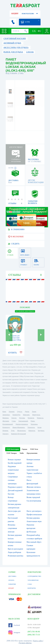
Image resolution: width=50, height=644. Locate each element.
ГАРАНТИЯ (12, 584)
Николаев (26, 415)
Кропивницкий (8, 424)
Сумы (14, 421)
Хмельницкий (23, 421)
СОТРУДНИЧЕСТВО (34, 576)
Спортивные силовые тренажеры (13, 480)
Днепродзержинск (22, 424)
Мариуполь (36, 415)
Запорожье (6, 415)
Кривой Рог (16, 415)
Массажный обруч (34, 542)
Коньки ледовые (14, 460)
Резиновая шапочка (16, 556)
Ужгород (5, 434)
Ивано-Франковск (19, 427)
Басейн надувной (15, 463)
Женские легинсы (34, 487)
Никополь (32, 431)
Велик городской (33, 497)
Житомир (6, 421)
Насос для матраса (34, 511)
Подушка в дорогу (15, 487)
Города (25, 449)
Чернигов (31, 418)
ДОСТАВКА (12, 576)
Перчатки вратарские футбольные (31, 528)
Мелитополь (21, 431)
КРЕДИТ (11, 588)
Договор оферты (25, 643)
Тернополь (31, 427)
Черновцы (34, 424)
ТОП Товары (12, 453)
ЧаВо (22, 453)
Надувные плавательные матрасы (13, 470)
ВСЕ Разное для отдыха (25, 311)
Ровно (33, 421)
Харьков (11, 412)
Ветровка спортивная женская (12, 528)
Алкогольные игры (34, 521)
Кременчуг (6, 427)
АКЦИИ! (15, 14)
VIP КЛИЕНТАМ (33, 580)
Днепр (27, 412)
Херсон (14, 418)
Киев (4, 412)
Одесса (20, 412)
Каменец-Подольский (19, 434)
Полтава (22, 418)
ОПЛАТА (11, 580)
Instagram (14, 633)
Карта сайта (38, 641)
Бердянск (41, 431)
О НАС (30, 584)
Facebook (14, 625)
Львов (34, 412)
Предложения (32, 453)
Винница (6, 418)
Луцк (13, 431)
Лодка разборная (14, 552)
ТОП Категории (13, 449)
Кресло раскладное (15, 549)
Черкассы (40, 418)
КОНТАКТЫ (32, 588)
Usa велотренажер (34, 501)
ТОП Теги (34, 449)
